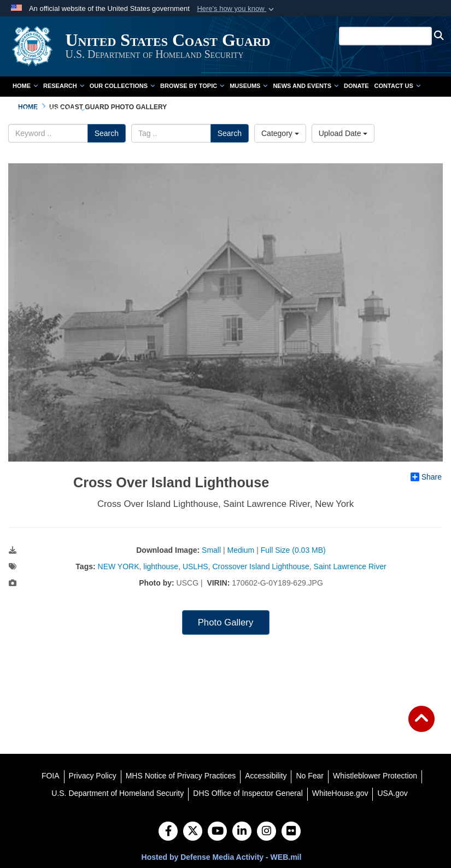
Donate (356, 86)
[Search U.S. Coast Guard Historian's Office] (386, 36)
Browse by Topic (192, 86)
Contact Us (397, 86)
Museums (248, 86)
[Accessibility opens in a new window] (266, 776)
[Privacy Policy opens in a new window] (93, 776)
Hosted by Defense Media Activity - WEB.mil (222, 857)
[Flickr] (291, 832)
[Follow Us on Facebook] (168, 832)
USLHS (195, 566)
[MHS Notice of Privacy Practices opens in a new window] (181, 776)
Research (64, 86)
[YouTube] (217, 832)
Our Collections (122, 86)
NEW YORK (119, 566)
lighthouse (161, 566)
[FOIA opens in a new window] (51, 776)
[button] (236, 9)
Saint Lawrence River (350, 566)
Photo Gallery (226, 622)
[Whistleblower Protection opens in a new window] (375, 776)
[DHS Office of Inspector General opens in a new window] (248, 793)
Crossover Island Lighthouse (260, 566)
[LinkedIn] (242, 832)
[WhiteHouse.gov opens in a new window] (340, 793)
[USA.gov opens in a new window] (392, 793)
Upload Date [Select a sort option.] (343, 133)
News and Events (306, 86)
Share (426, 477)
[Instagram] (266, 832)
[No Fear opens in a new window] (310, 776)
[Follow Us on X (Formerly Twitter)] (193, 832)
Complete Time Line (49, 110)
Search (107, 133)
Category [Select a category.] (280, 133)
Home (25, 86)
